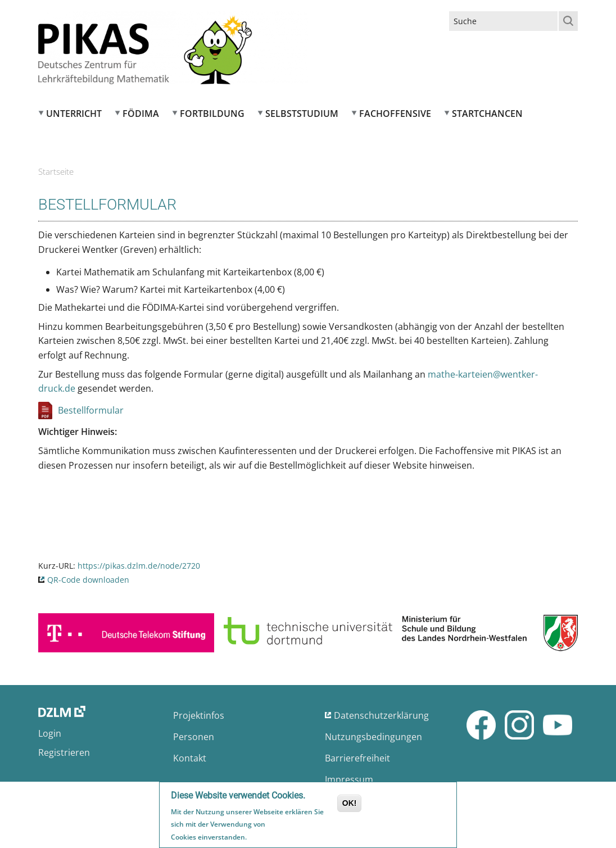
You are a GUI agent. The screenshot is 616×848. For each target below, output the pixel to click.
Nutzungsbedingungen (373, 737)
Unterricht (74, 114)
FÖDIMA (141, 114)
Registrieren (64, 752)
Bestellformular (91, 410)
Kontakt (190, 758)
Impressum (349, 779)
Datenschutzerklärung (381, 715)
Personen (194, 737)
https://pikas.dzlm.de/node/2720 (139, 566)
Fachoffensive (395, 114)
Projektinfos (199, 715)
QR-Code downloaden (88, 580)
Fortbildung (212, 114)
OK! (350, 805)
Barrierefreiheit (357, 758)
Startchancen (487, 114)
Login (50, 733)
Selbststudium (302, 114)
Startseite (56, 171)
